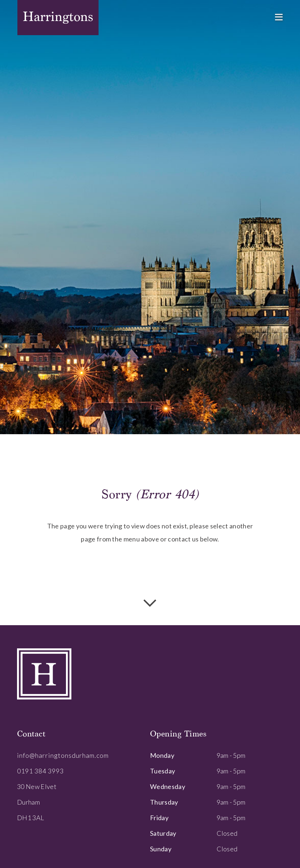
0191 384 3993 (40, 771)
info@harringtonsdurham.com (63, 755)
